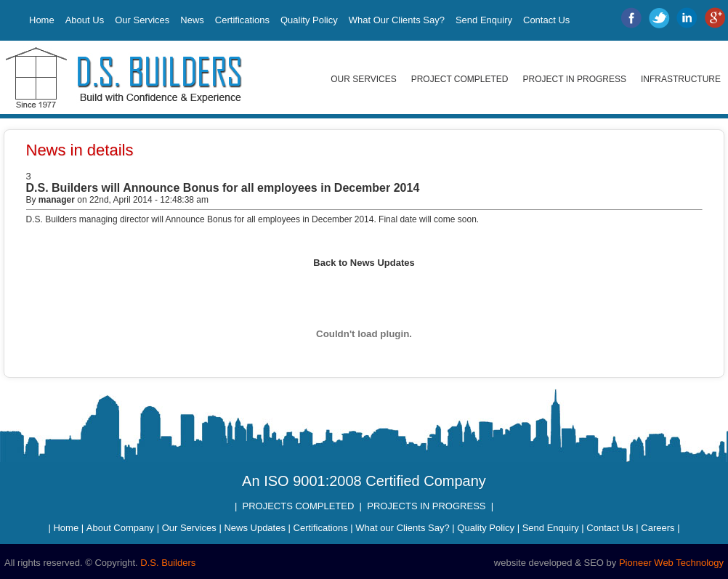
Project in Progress (575, 79)
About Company (120, 528)
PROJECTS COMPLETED (299, 506)
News (192, 20)
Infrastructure (681, 79)
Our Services (142, 20)
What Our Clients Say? (397, 20)
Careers (658, 528)
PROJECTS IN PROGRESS (426, 506)
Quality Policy (309, 20)
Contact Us (546, 20)
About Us (85, 20)
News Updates (255, 528)
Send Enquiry (484, 20)
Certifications (242, 20)
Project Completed (460, 79)
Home (42, 20)
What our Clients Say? (402, 528)
